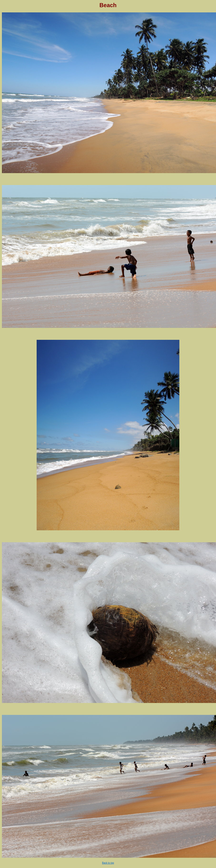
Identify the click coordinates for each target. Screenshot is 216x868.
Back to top (108, 863)
